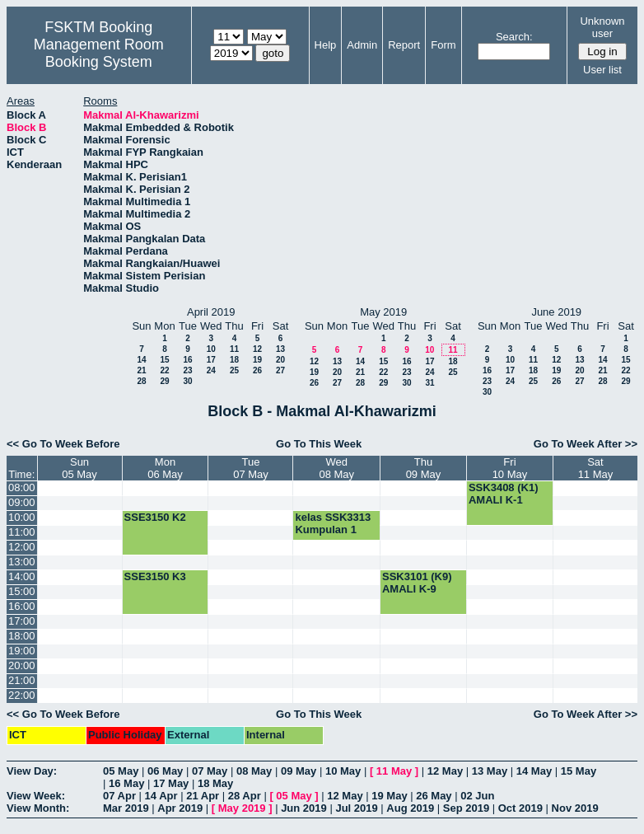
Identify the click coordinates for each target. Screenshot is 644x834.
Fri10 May (510, 468)
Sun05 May (79, 468)
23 (187, 370)
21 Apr (203, 796)
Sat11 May (596, 468)
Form (443, 45)
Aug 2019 (410, 808)
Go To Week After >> (586, 444)
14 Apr (161, 796)
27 (280, 370)
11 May (394, 771)
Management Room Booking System (99, 53)
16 (187, 360)
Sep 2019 (466, 808)
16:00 (22, 606)
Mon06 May (165, 468)
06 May (165, 771)
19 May (389, 796)
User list (602, 70)
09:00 (22, 502)
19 (257, 360)
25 (234, 370)
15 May (579, 771)
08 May (254, 771)
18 (234, 360)
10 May (343, 771)
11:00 (22, 532)
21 (141, 370)
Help (326, 45)
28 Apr (245, 796)
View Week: (36, 796)
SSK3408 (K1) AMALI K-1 (504, 494)
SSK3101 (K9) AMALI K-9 (417, 583)
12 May (445, 771)
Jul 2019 (356, 808)
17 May (171, 783)
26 (257, 370)
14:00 (22, 576)
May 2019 (242, 808)
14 (141, 360)
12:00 (22, 547)
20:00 (22, 665)
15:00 (22, 591)
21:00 (22, 680)
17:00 (22, 621)
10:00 (22, 517)
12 (257, 349)
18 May (215, 783)
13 (280, 349)
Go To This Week (319, 444)
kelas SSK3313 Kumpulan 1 (333, 523)
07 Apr (119, 796)
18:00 (22, 636)
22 (164, 370)
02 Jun (477, 796)
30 (187, 381)
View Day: (32, 771)
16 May (126, 783)
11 (234, 349)
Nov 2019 (575, 808)
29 (164, 381)
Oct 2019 (520, 808)
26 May (434, 796)
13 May (490, 771)
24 (211, 370)
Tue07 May (251, 468)
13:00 (22, 562)
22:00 (22, 695)
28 (141, 381)
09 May (299, 771)
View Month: (38, 808)
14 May (534, 771)
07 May (210, 771)
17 (211, 360)
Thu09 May (424, 468)
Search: (514, 37)
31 (429, 383)
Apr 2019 (180, 808)
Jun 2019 (304, 808)
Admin (362, 45)
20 (280, 360)
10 (211, 349)
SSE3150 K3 (155, 576)
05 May (121, 771)
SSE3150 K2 (155, 517)
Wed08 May (336, 468)
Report (404, 45)
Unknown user (602, 27)
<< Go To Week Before (63, 444)
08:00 (22, 487)
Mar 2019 (126, 808)
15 (164, 360)
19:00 (22, 651)
